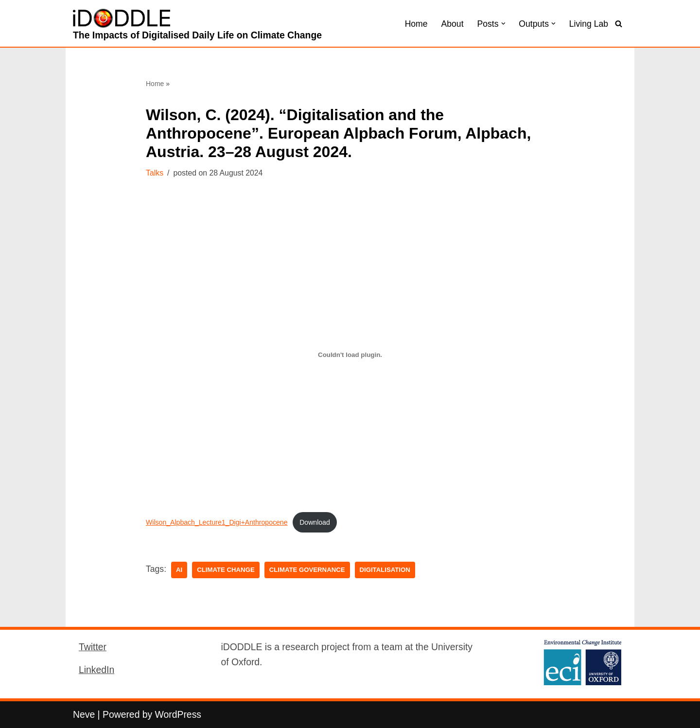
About (453, 24)
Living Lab (589, 24)
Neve (84, 714)
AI (179, 570)
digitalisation (385, 570)
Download (315, 522)
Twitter (93, 647)
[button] (503, 24)
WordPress (178, 714)
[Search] (619, 24)
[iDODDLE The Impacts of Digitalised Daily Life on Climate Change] (197, 26)
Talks (155, 173)
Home (416, 24)
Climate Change (226, 570)
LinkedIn (96, 670)
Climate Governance (307, 570)
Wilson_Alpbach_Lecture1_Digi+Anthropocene (217, 522)
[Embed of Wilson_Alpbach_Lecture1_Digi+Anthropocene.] (350, 355)
